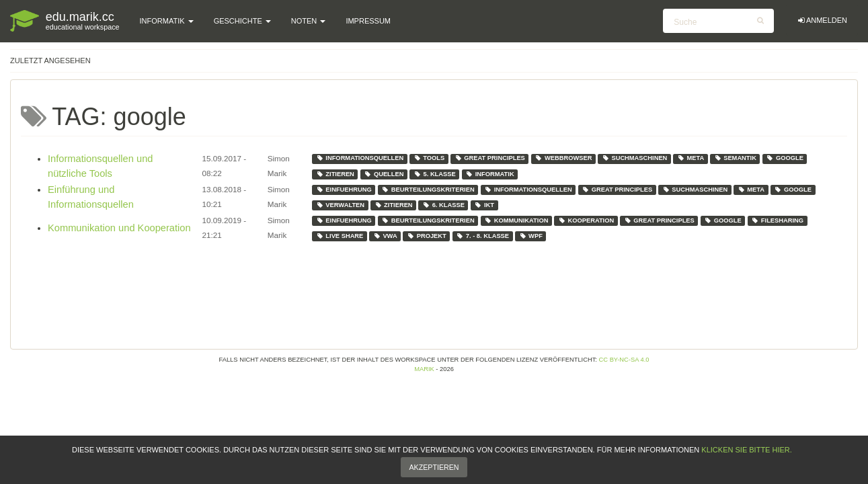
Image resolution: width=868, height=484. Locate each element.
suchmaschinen (635, 158)
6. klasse (443, 205)
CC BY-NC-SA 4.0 (624, 360)
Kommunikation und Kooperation (119, 228)
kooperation (586, 220)
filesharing (777, 220)
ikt (484, 205)
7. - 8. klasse (482, 236)
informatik (489, 174)
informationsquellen (360, 158)
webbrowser (563, 158)
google (785, 158)
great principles (490, 158)
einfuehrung (344, 190)
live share (340, 236)
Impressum (368, 21)
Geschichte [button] (242, 21)
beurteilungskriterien (428, 190)
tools (429, 158)
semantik (735, 158)
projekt (427, 236)
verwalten (340, 205)
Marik (424, 369)
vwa (385, 236)
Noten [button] (309, 21)
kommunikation (516, 220)
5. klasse (435, 174)
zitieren (335, 174)
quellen (384, 174)
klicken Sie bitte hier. (746, 464)
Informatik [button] (167, 21)
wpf (531, 236)
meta (691, 158)
